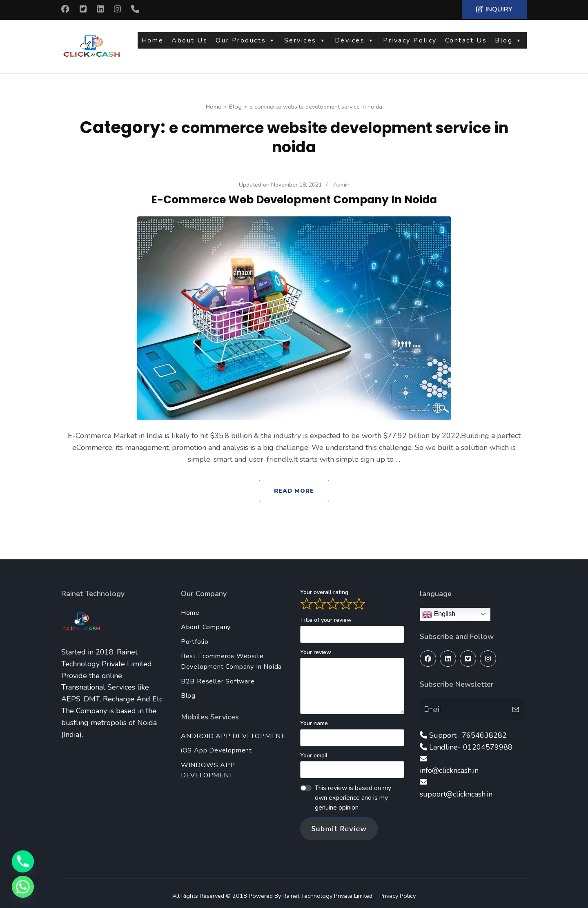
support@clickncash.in (456, 789)
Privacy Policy (410, 44)
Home (153, 44)
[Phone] (23, 861)
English (439, 610)
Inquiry (494, 9)
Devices (355, 44)
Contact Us (466, 44)
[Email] (465, 704)
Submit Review (339, 823)
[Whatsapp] (23, 887)
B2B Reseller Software (218, 677)
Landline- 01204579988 (471, 742)
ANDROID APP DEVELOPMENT (233, 731)
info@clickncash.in (449, 766)
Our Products (246, 44)
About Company (206, 622)
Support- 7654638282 (468, 730)
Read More (294, 486)
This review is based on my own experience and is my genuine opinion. (353, 793)
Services (305, 44)
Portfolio (195, 637)
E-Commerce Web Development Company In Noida (294, 194)
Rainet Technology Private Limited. (329, 891)
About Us (189, 44)
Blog (509, 44)
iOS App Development (216, 746)
